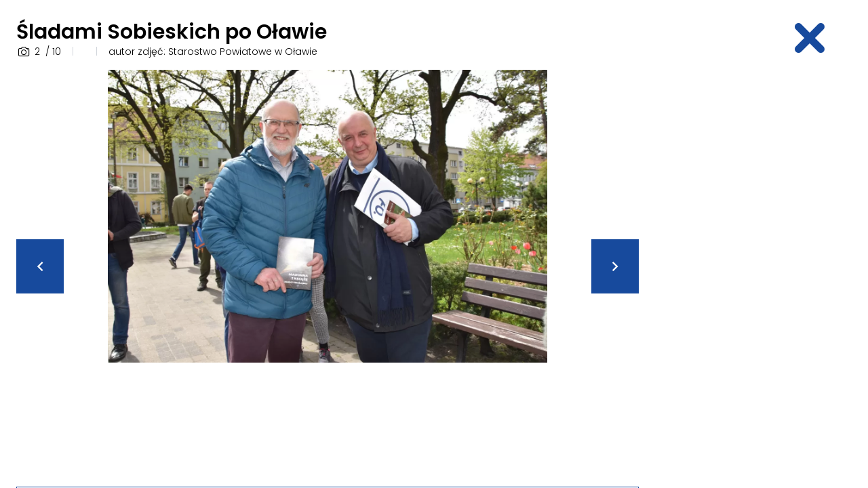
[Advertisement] (757, 273)
